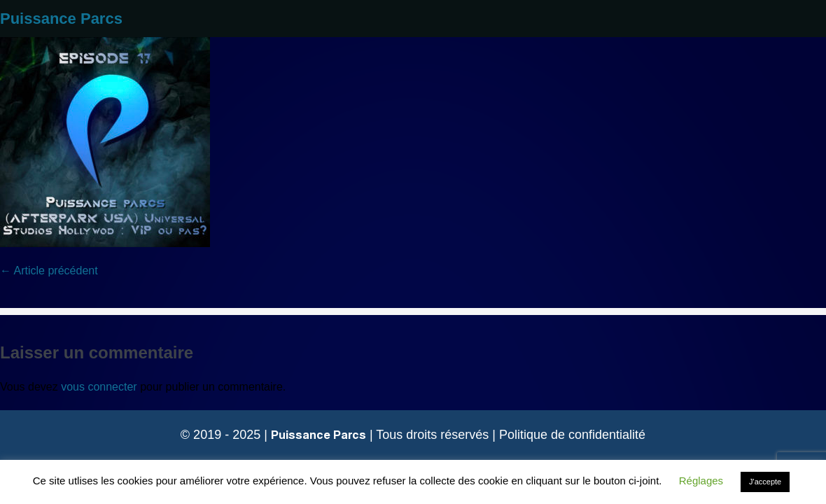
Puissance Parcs (61, 19)
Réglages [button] (701, 481)
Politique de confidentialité (572, 435)
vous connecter (99, 387)
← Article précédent (49, 271)
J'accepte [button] (765, 482)
